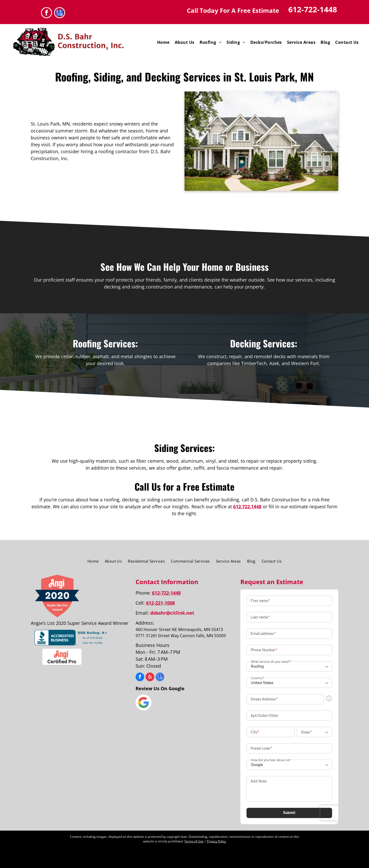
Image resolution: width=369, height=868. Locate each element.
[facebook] (47, 13)
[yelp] (150, 678)
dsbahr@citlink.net (172, 613)
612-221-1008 (160, 603)
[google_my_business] (60, 13)
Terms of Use (194, 841)
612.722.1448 (247, 507)
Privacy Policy (216, 841)
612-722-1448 (313, 9)
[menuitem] (163, 42)
